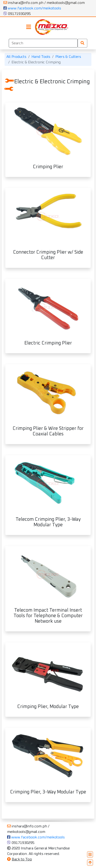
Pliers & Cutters (68, 57)
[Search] (43, 43)
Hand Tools (41, 57)
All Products (16, 57)
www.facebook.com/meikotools (32, 8)
